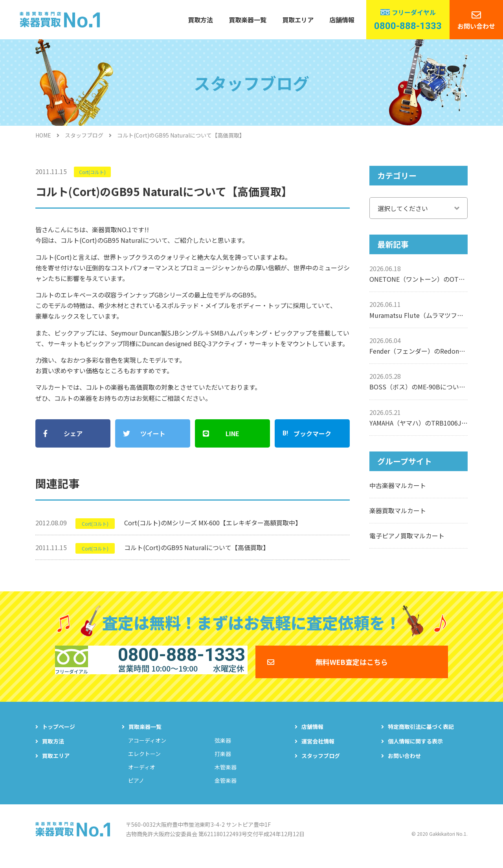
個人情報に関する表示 (415, 751)
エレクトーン (144, 763)
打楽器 (223, 763)
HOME (43, 135)
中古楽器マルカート (398, 485)
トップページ (59, 736)
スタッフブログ (84, 135)
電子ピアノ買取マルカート (407, 536)
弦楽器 (223, 750)
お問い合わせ (476, 26)
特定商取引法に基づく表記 (421, 736)
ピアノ (136, 790)
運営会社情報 (318, 751)
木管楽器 (226, 776)
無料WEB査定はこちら (352, 665)
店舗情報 (342, 20)
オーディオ (142, 776)
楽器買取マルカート (398, 510)
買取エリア (298, 20)
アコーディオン (147, 750)
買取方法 (200, 20)
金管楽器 (226, 790)
